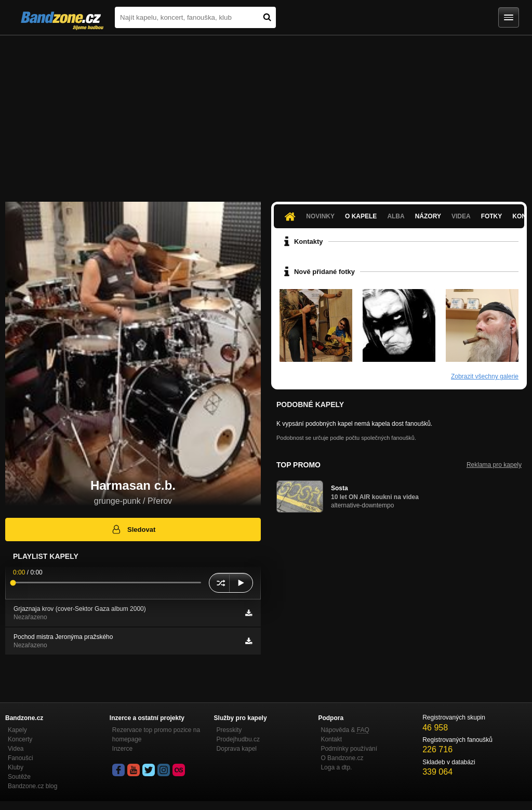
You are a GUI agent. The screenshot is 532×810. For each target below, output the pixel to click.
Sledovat (133, 529)
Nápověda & (345, 730)
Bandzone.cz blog (32, 786)
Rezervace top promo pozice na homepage (156, 735)
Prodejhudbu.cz (238, 739)
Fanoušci (21, 758)
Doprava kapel (237, 749)
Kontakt (331, 739)
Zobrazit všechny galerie (485, 376)
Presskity (229, 730)
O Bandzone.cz (342, 758)
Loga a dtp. (336, 767)
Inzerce (122, 749)
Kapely (17, 730)
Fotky (492, 216)
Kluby (16, 767)
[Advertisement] (266, 113)
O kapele (361, 216)
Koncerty (20, 739)
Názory (428, 216)
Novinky (320, 216)
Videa (461, 216)
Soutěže (19, 777)
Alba (396, 216)
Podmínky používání (349, 749)
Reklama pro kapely (494, 465)
